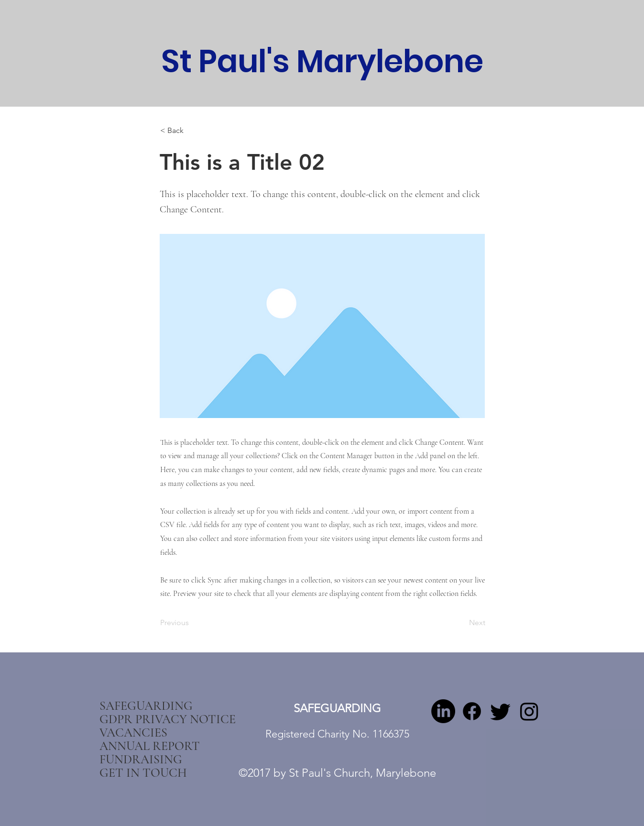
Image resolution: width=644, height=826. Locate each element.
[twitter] (501, 711)
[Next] (461, 623)
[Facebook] (472, 711)
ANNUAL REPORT (150, 746)
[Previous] (192, 623)
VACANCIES (133, 733)
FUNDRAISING (141, 760)
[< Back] (192, 131)
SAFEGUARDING (146, 706)
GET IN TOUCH (143, 773)
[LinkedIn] (443, 711)
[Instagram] (529, 711)
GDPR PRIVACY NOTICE (152, 719)
